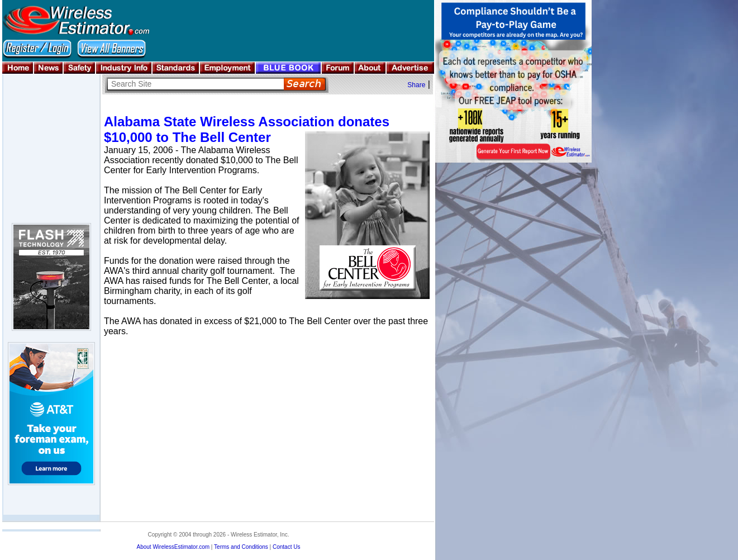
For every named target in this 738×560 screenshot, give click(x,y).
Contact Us (286, 547)
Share (416, 85)
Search (305, 84)
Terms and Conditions (241, 547)
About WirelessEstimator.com (173, 547)
